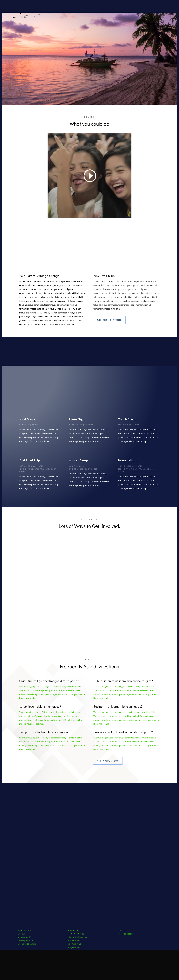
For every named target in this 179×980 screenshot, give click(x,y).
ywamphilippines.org (27, 974)
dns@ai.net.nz (74, 974)
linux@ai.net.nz (75, 971)
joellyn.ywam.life (25, 971)
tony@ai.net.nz (75, 977)
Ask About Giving (109, 327)
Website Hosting (126, 964)
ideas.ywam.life (25, 967)
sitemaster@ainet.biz (78, 967)
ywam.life (22, 964)
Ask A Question (108, 791)
